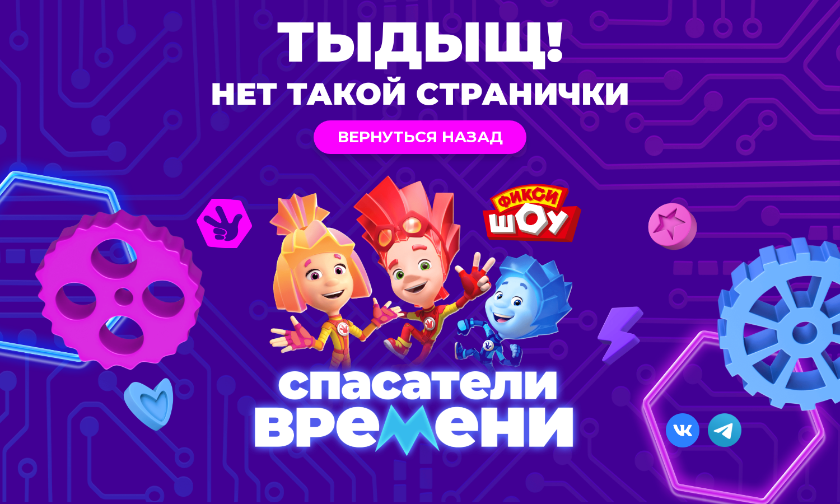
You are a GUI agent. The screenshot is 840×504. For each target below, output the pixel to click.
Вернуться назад (420, 137)
